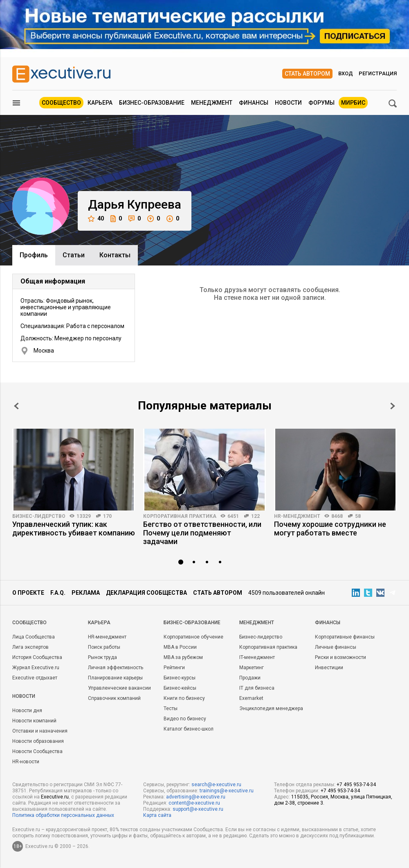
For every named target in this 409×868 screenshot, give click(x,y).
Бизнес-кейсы (180, 688)
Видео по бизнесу (185, 719)
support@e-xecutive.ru (198, 809)
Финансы (254, 103)
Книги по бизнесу (184, 698)
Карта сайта (157, 815)
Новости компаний (34, 721)
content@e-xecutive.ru (194, 803)
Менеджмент (212, 103)
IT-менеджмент (257, 657)
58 (358, 516)
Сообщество (61, 103)
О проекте (28, 593)
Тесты (171, 708)
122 (255, 516)
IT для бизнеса (257, 688)
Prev (16, 406)
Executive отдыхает (35, 678)
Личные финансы (336, 647)
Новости (288, 103)
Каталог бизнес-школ (189, 729)
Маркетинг (252, 668)
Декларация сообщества (146, 593)
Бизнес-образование (152, 103)
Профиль (34, 255)
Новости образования (38, 741)
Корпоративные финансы (345, 637)
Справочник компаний (114, 698)
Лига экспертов (30, 647)
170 (107, 516)
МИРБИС (353, 103)
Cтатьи (74, 255)
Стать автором (307, 74)
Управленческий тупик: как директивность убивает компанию (74, 528)
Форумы (321, 103)
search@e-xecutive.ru (216, 785)
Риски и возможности (340, 657)
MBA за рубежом (183, 657)
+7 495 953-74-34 (356, 785)
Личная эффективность (116, 668)
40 (96, 219)
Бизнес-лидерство (39, 516)
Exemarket (251, 698)
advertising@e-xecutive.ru (196, 797)
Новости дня (27, 711)
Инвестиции (329, 668)
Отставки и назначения (40, 731)
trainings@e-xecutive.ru (227, 791)
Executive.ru (55, 797)
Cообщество (29, 623)
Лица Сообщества (34, 637)
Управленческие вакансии (119, 688)
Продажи (250, 678)
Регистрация (378, 73)
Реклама (86, 593)
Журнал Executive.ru (36, 668)
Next (393, 406)
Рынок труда (102, 657)
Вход (346, 73)
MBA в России (180, 647)
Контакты (115, 255)
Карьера (100, 103)
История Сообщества (37, 657)
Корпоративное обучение (193, 637)
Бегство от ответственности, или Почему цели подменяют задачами (202, 533)
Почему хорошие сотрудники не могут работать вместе (330, 528)
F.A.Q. (58, 593)
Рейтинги (174, 668)
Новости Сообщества (37, 751)
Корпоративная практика (180, 516)
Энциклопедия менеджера (271, 708)
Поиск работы (104, 647)
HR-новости (26, 762)
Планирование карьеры (115, 678)
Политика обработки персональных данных (63, 815)
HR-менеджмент (297, 516)
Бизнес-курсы (180, 678)
